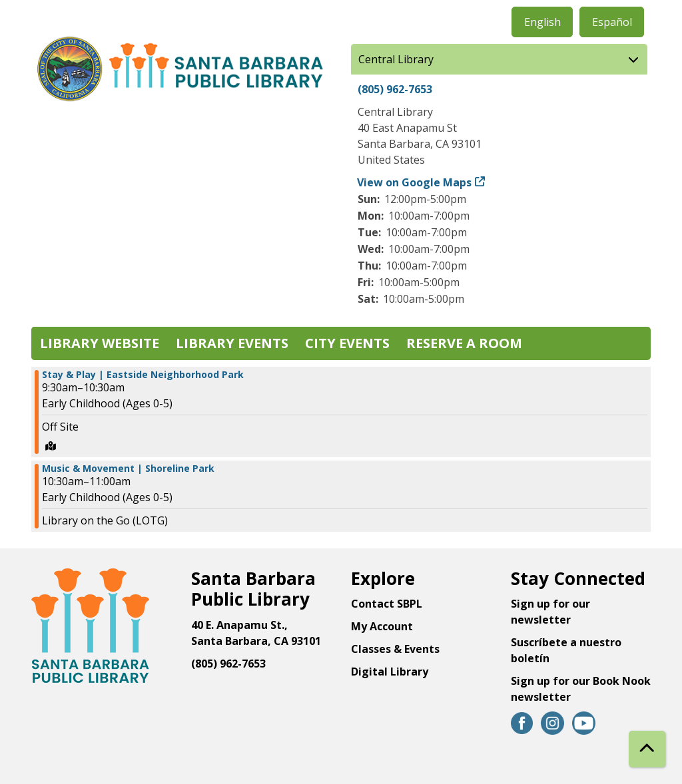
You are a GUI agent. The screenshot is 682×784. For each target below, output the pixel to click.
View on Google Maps (415, 182)
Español (612, 22)
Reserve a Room (464, 343)
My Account (382, 626)
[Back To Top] (647, 749)
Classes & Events (395, 649)
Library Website (100, 343)
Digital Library (390, 672)
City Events (347, 343)
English (542, 22)
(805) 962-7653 (395, 89)
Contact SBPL (387, 604)
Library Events (232, 343)
